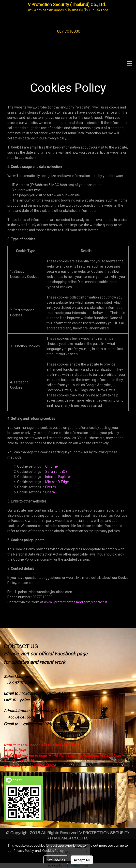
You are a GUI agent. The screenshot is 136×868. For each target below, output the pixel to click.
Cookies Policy (53, 850)
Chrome (52, 466)
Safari (50, 472)
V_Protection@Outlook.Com (46, 693)
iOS (65, 472)
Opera (50, 492)
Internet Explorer (58, 477)
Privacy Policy (24, 850)
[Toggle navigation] (130, 64)
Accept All (82, 860)
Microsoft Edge (57, 482)
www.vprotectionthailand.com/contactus (76, 602)
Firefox (51, 487)
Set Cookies (56, 860)
